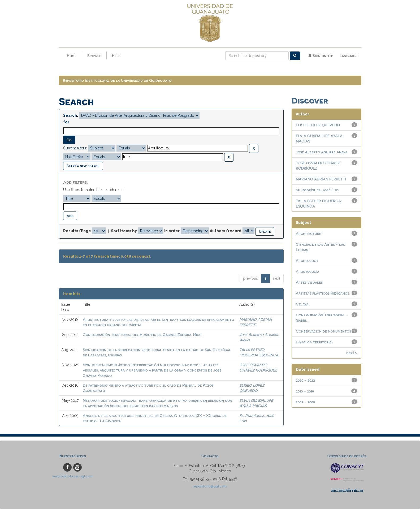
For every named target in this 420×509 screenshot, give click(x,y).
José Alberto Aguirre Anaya (322, 152)
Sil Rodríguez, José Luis (317, 190)
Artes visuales (309, 282)
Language (348, 56)
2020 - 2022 (305, 380)
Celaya (302, 304)
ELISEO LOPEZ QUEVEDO (318, 125)
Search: (71, 115)
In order (172, 231)
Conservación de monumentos (323, 331)
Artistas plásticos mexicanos (322, 293)
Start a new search (83, 166)
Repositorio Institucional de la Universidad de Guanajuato (117, 80)
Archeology (307, 260)
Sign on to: (320, 56)
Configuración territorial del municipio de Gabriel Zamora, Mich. (143, 335)
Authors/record (226, 231)
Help (116, 56)
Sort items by (124, 231)
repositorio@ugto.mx (210, 486)
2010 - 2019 (305, 391)
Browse (94, 56)
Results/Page (77, 231)
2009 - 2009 (305, 402)
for (66, 122)
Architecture (308, 233)
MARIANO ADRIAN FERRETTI (321, 179)
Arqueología (308, 271)
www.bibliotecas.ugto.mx (73, 476)
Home (72, 56)
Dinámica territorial (315, 342)
